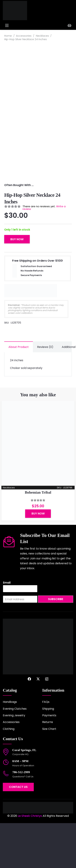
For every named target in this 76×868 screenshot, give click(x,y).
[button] (21, 25)
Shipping (48, 754)
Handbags (10, 747)
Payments (49, 760)
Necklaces (42, 36)
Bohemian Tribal (38, 537)
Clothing (9, 774)
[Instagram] (47, 724)
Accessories (24, 36)
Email (7, 628)
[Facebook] (29, 724)
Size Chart (49, 774)
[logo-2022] (18, 11)
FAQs (46, 747)
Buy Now (17, 284)
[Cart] (69, 25)
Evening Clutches (15, 754)
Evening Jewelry (14, 760)
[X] (38, 724)
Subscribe (56, 644)
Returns (48, 767)
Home (8, 36)
